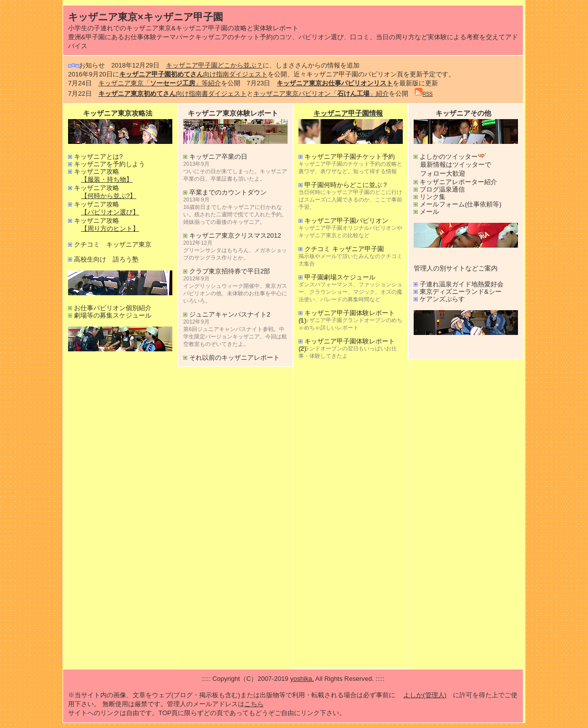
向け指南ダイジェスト (193, 74)
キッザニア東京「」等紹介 (160, 83)
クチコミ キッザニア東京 (113, 244)
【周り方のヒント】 (110, 229)
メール (429, 212)
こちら (254, 704)
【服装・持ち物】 (107, 179)
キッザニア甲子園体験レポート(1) (347, 313)
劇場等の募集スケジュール (113, 315)
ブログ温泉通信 (442, 189)
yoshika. (302, 679)
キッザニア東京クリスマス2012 (235, 235)
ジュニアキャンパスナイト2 (230, 314)
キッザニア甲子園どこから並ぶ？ (214, 65)
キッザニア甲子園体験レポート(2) (347, 341)
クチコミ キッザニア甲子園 (344, 249)
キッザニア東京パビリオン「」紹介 (321, 94)
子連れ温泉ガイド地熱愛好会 (462, 284)
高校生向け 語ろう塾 (106, 259)
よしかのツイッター (454, 157)
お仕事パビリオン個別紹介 (113, 308)
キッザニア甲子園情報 (348, 113)
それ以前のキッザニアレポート (234, 358)
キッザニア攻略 (97, 171)
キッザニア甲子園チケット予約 (350, 157)
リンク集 (433, 197)
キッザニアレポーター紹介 (458, 182)
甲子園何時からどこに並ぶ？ (346, 185)
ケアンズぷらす (442, 299)
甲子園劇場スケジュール (340, 277)
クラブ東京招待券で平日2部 (230, 271)
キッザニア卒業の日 (218, 157)
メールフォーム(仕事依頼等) (461, 204)
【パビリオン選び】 (110, 212)
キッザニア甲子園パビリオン (346, 221)
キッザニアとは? (98, 157)
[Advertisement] (120, 509)
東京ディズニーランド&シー (461, 292)
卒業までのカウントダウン (228, 192)
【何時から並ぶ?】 (109, 196)
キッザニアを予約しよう (110, 164)
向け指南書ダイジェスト (173, 94)
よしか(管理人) (425, 695)
